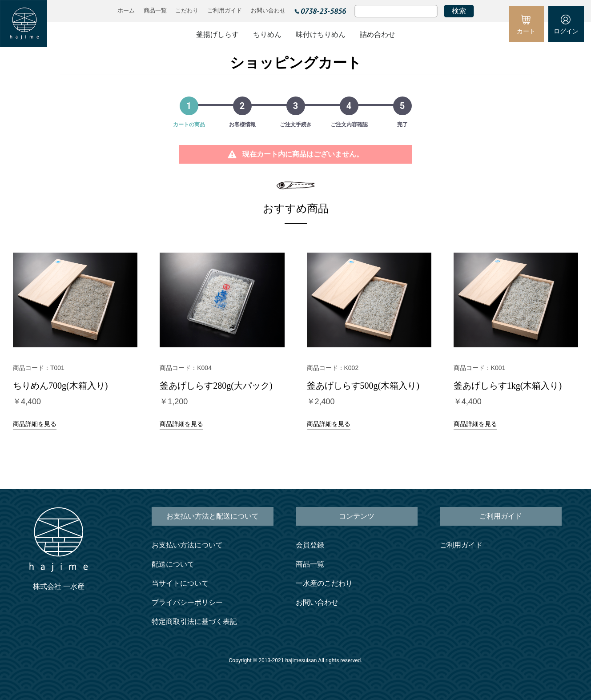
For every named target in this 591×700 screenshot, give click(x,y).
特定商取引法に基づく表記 (194, 622)
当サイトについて (180, 583)
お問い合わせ (317, 602)
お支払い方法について (187, 545)
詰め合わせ (378, 34)
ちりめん (267, 34)
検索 (459, 11)
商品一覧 (310, 564)
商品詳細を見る (35, 424)
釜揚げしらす (217, 34)
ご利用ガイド (461, 545)
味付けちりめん (321, 34)
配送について (173, 564)
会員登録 (310, 545)
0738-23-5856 (323, 11)
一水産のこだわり (324, 583)
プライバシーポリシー (187, 602)
